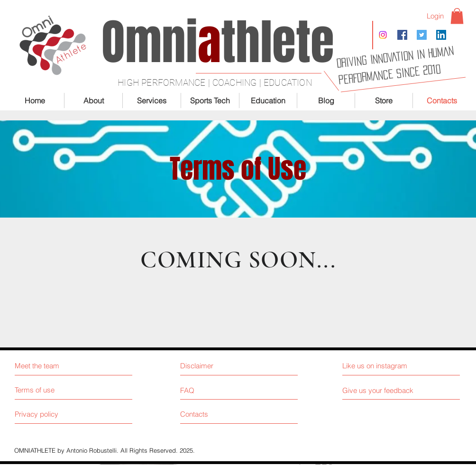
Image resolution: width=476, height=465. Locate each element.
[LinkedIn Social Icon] (441, 35)
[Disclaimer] (222, 366)
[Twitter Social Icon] (422, 35)
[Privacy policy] (50, 414)
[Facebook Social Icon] (402, 35)
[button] (457, 16)
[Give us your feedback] (382, 390)
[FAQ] (207, 390)
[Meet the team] (56, 366)
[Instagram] (383, 35)
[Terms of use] (50, 390)
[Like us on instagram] (385, 366)
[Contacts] (216, 414)
